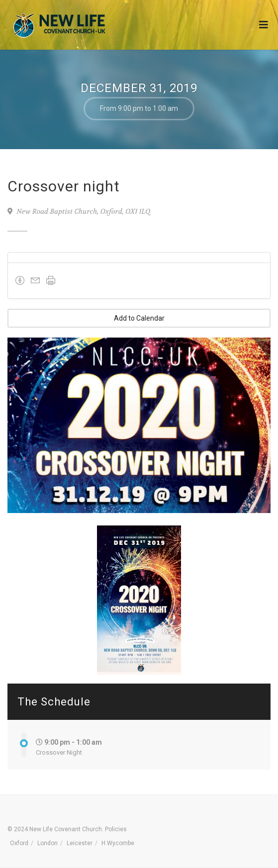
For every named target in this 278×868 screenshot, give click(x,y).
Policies (116, 829)
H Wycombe (118, 843)
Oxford (19, 843)
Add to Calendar (139, 318)
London (47, 843)
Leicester (80, 843)
